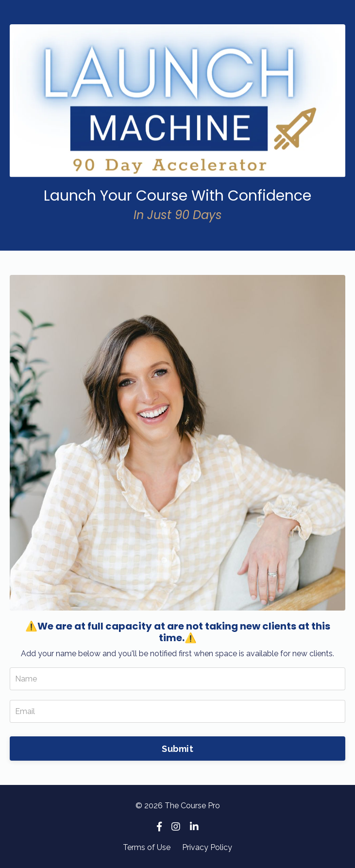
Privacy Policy (207, 847)
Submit (177, 749)
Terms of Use (147, 847)
